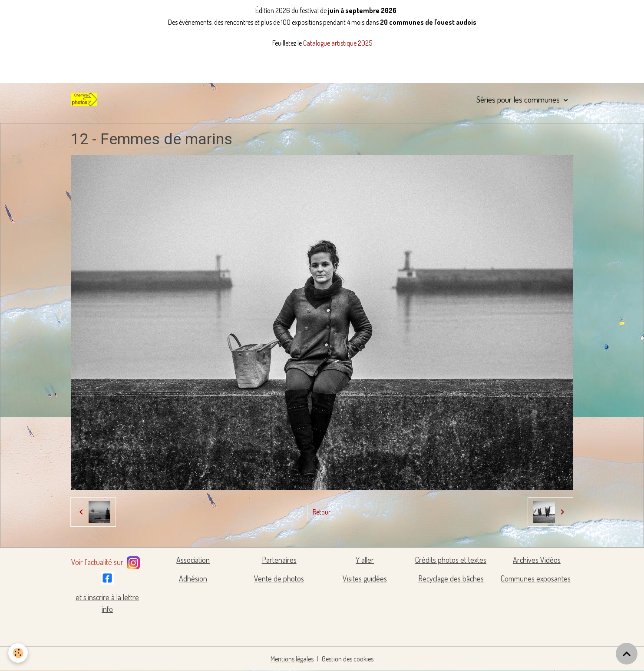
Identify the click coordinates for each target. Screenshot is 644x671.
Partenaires (279, 560)
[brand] (86, 100)
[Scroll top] (627, 654)
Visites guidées (365, 578)
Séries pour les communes (519, 99)
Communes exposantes (536, 578)
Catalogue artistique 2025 (338, 43)
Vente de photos (279, 578)
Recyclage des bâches (451, 578)
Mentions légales (292, 659)
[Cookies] (18, 653)
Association (193, 560)
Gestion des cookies (348, 659)
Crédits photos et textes (451, 560)
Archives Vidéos (537, 560)
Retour (322, 512)
